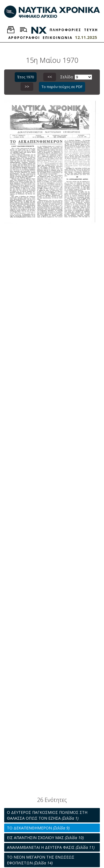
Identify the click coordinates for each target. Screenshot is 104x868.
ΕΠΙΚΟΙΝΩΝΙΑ (58, 38)
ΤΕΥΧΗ (91, 30)
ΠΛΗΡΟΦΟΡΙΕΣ (65, 30)
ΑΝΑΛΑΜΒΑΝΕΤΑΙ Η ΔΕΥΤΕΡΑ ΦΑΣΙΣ (51, 847)
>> (27, 87)
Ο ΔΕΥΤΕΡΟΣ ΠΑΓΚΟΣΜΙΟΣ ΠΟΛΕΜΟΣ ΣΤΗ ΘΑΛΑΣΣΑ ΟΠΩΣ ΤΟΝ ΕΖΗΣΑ (47, 815)
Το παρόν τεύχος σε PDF (62, 87)
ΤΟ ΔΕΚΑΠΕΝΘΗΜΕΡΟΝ (38, 828)
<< (50, 77)
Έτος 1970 (26, 77)
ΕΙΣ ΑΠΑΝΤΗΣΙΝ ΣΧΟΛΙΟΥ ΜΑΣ (45, 838)
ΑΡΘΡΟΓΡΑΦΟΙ (24, 38)
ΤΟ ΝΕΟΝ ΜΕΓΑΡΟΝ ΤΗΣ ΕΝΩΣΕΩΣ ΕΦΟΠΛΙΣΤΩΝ (41, 860)
